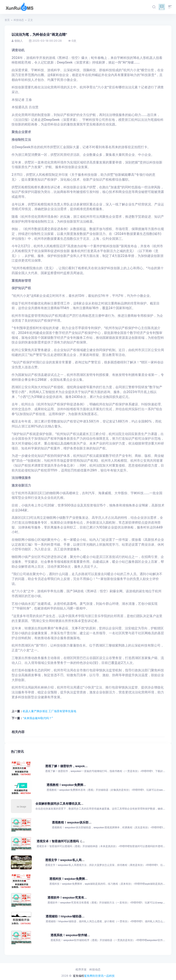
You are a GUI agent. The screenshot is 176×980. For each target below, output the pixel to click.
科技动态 (19, 20)
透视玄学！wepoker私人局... (65, 860)
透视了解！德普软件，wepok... (66, 766)
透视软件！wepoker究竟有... (67, 898)
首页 (7, 20)
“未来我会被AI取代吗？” (38, 718)
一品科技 (109, 976)
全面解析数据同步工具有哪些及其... (59, 804)
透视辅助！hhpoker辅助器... (65, 916)
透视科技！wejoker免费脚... (69, 879)
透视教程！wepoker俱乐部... (72, 822)
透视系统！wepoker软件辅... (70, 935)
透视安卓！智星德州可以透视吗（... (61, 841)
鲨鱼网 (88, 976)
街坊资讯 (98, 976)
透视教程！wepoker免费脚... (66, 785)
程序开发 (81, 969)
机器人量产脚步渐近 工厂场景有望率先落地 (49, 711)
